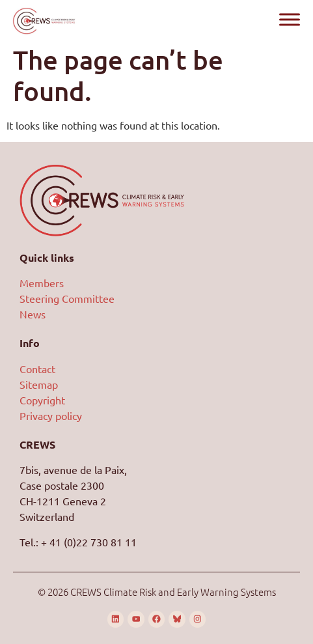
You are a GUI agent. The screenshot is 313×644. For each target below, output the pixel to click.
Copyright (42, 400)
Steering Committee (67, 298)
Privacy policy (51, 415)
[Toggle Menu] (290, 20)
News (33, 314)
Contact (37, 369)
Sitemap (39, 384)
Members (42, 283)
